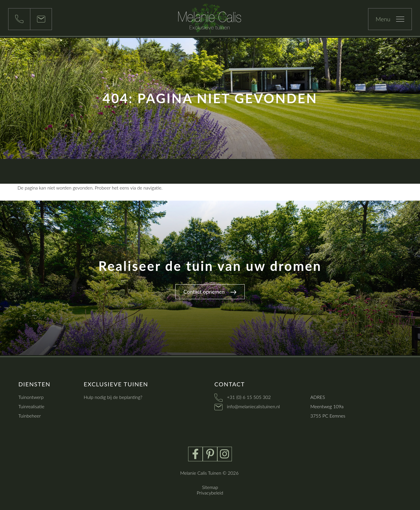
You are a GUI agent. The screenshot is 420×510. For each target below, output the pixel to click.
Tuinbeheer (30, 416)
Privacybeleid (210, 493)
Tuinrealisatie (31, 406)
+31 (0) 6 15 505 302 (249, 397)
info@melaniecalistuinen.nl (253, 406)
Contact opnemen (210, 292)
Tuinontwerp (31, 397)
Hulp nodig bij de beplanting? (113, 397)
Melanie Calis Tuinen (201, 473)
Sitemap (210, 487)
